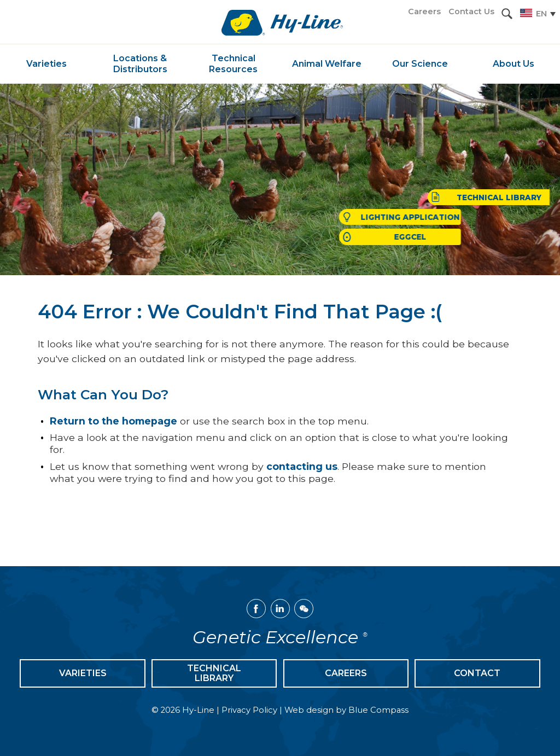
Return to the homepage (113, 421)
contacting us (302, 466)
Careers (346, 673)
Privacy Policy (249, 710)
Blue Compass (378, 710)
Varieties (83, 673)
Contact (477, 673)
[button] (507, 14)
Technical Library (214, 673)
